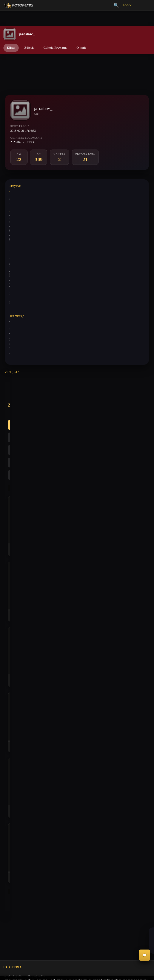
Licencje (8, 795)
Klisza (11, 48)
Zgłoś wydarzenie (13, 824)
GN (57, 398)
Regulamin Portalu (14, 773)
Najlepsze (99, 398)
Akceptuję (77, 962)
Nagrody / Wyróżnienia (17, 749)
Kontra (76, 398)
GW (40, 398)
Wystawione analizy (20, 207)
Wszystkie (19, 398)
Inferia (7, 720)
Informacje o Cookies (16, 787)
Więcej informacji (77, 973)
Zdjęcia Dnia (10, 742)
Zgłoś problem (11, 817)
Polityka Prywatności (15, 780)
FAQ (5, 802)
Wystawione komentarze (22, 191)
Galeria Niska (11, 712)
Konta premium (12, 810)
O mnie (82, 48)
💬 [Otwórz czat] (145, 955)
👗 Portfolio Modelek (16, 734)
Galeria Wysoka (12, 705)
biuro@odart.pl (12, 673)
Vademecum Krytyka (15, 697)
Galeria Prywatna (55, 48)
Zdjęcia (29, 48)
